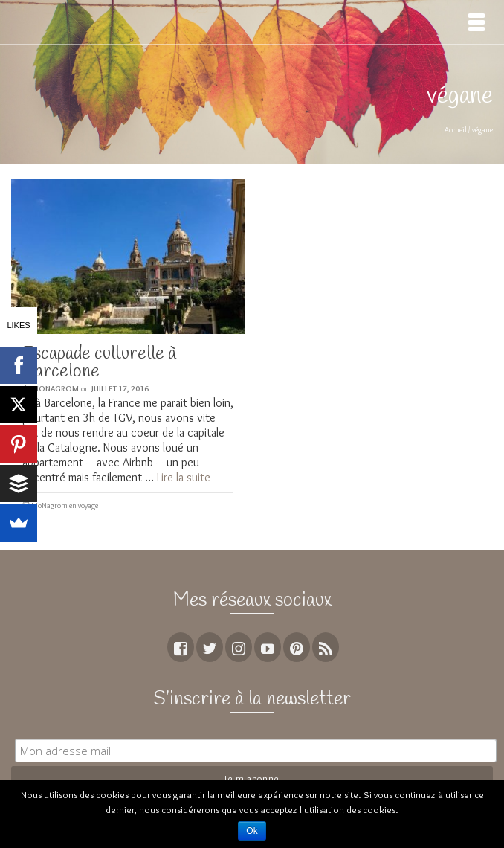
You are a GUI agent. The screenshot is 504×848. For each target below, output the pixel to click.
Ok (252, 831)
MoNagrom (55, 388)
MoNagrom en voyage (65, 505)
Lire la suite (184, 477)
